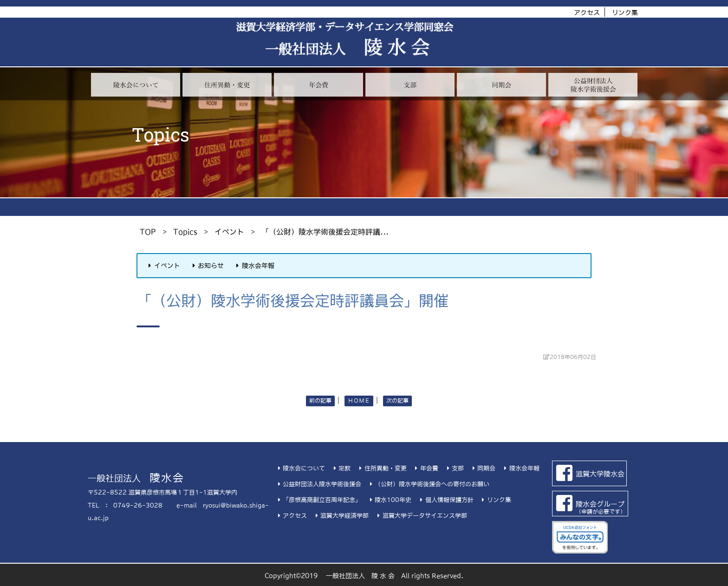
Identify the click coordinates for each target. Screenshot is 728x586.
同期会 (483, 468)
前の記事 (320, 401)
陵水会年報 (254, 266)
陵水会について (300, 468)
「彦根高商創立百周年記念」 (318, 500)
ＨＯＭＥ (359, 401)
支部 (454, 468)
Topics (185, 232)
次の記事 (397, 401)
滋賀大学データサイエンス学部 (421, 516)
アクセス (587, 13)
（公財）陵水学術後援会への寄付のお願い (428, 484)
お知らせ (207, 266)
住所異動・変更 (381, 468)
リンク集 (625, 13)
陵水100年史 (389, 500)
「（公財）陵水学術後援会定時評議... (325, 232)
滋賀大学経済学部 (341, 516)
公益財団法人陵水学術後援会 (318, 484)
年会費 (426, 468)
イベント (229, 232)
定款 (341, 468)
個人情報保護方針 (445, 500)
